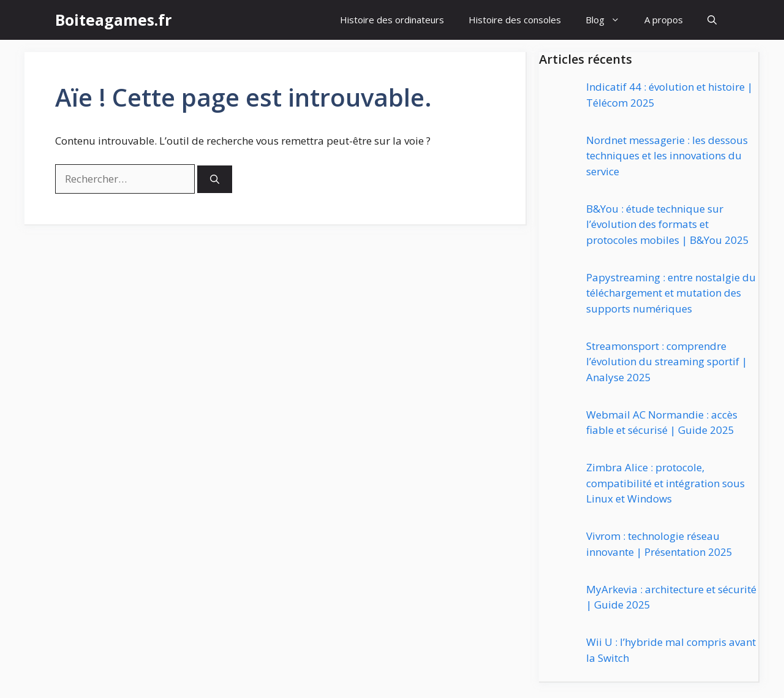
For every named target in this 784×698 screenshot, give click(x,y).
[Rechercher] (215, 179)
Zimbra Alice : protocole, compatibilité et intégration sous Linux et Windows (665, 483)
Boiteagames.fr (113, 20)
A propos (664, 20)
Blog (609, 20)
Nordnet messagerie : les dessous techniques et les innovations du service (667, 156)
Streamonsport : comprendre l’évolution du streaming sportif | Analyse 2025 (667, 362)
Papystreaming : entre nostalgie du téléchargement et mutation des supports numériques (671, 293)
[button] (712, 20)
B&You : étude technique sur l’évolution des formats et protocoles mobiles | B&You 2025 (668, 224)
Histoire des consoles (515, 20)
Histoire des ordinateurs (392, 20)
